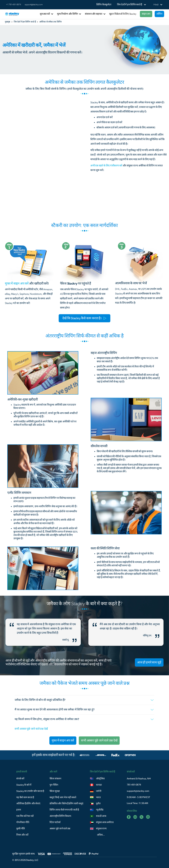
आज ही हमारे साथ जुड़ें (149, 662)
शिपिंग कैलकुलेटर (104, 5)
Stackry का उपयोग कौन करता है (30, 791)
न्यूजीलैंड (100, 810)
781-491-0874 (134, 785)
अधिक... (101, 835)
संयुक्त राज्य (101, 829)
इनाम (19, 810)
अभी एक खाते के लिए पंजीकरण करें (106, 166)
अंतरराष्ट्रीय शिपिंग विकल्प (60, 816)
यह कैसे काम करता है (25, 797)
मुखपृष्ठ (7, 22)
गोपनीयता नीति (23, 822)
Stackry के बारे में (24, 785)
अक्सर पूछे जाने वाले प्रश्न (60, 829)
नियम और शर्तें (22, 835)
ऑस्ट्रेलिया (100, 779)
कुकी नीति (21, 829)
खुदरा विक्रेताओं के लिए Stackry (123, 14)
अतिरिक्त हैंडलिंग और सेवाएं (28, 804)
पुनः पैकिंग (54, 785)
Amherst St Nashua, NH (139, 779)
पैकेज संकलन (55, 779)
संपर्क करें (20, 779)
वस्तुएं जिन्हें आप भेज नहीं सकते (63, 797)
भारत (98, 797)
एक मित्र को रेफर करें (25, 816)
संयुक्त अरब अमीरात (105, 822)
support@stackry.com (34, 5)
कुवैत (98, 804)
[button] (130, 5)
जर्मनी (99, 791)
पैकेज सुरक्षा (55, 791)
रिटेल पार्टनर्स (55, 822)
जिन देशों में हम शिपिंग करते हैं (25, 22)
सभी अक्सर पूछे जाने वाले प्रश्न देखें (31, 729)
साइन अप (146, 14)
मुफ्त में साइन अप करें (63, 741)
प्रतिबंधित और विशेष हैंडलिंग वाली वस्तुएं (66, 804)
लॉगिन (159, 14)
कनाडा (99, 785)
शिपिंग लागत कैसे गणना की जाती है (64, 810)
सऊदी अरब (101, 816)
